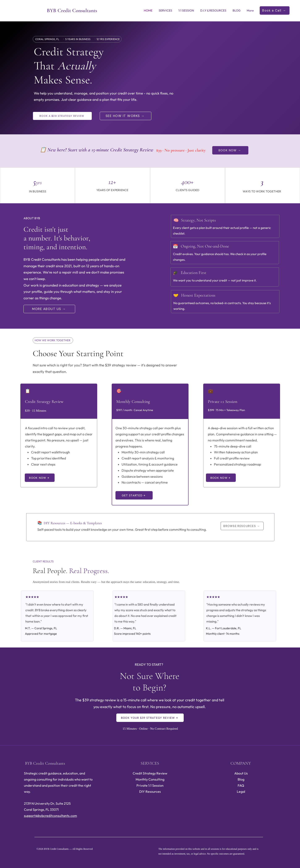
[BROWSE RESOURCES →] (242, 526)
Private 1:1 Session (150, 785)
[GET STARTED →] (134, 495)
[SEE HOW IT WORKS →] (126, 116)
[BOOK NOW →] (230, 150)
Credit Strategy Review (150, 773)
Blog (241, 779)
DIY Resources (150, 791)
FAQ (241, 785)
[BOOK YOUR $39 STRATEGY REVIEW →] (150, 718)
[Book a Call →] (275, 10)
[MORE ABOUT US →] (49, 309)
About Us (241, 773)
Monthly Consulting (150, 779)
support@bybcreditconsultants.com (50, 816)
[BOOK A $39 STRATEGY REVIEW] (62, 116)
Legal (241, 791)
